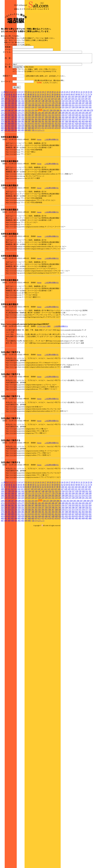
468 (29, 153)
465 (19, 153)
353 (6, 144)
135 (89, 124)
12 (33, 117)
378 (90, 144)
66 (72, 120)
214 (83, 130)
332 (26, 142)
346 (73, 142)
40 (9, 120)
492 (19, 155)
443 (36, 151)
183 (70, 128)
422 (56, 149)
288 (60, 138)
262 (65, 136)
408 (9, 149)
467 (26, 153)
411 (19, 149)
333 (29, 142)
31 (79, 117)
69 (79, 120)
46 (24, 120)
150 (50, 126)
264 (71, 136)
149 (46, 126)
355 (13, 144)
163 (2, 128)
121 (42, 124)
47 (26, 120)
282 (39, 138)
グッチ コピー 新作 (44, 352)
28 (72, 117)
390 (39, 147)
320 (76, 140)
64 (67, 120)
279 (29, 138)
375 (80, 144)
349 (83, 142)
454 (73, 151)
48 (28, 120)
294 (80, 138)
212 (76, 130)
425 (66, 149)
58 (52, 120)
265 (75, 136)
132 (79, 124)
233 (56, 133)
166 (13, 128)
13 (36, 117)
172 (33, 128)
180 (60, 128)
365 (46, 144)
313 (53, 140)
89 (36, 122)
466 (23, 153)
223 (23, 133)
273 (9, 138)
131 (76, 124)
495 (29, 155)
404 (87, 147)
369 (60, 144)
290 (66, 138)
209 (66, 130)
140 (16, 126)
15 (41, 117)
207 (60, 130)
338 (46, 142)
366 (50, 144)
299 (6, 140)
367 (53, 144)
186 (80, 128)
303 (19, 140)
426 (70, 149)
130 (72, 124)
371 (66, 144)
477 (60, 153)
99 (60, 122)
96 (52, 122)
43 (16, 120)
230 (46, 133)
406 (2, 149)
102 (69, 122)
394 (53, 147)
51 (36, 120)
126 (59, 124)
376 (83, 144)
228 (39, 133)
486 (90, 153)
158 (77, 126)
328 (13, 142)
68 (77, 120)
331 (23, 142)
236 (66, 133)
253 (33, 136)
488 (6, 155)
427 (73, 149)
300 (9, 140)
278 (26, 138)
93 (45, 122)
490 (13, 155)
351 (90, 142)
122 (45, 124)
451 (63, 151)
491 (16, 155)
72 (86, 120)
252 (29, 136)
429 (80, 149)
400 (73, 147)
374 (77, 144)
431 (87, 149)
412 (23, 149)
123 (49, 124)
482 (77, 153)
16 (43, 117)
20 (53, 117)
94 (48, 122)
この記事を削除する (51, 165)
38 (4, 120)
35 (89, 117)
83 (21, 122)
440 (26, 151)
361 (33, 144)
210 (70, 130)
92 (43, 122)
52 (38, 120)
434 (6, 151)
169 (23, 128)
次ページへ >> (38, 155)
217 (2, 133)
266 (78, 136)
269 (88, 136)
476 (56, 153)
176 (46, 128)
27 (69, 117)
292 (73, 138)
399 (70, 147)
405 (90, 147)
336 (39, 142)
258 (51, 136)
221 (16, 133)
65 (69, 120)
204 (50, 130)
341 (56, 142)
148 (43, 126)
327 (9, 142)
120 (39, 124)
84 (24, 122)
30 (77, 117)
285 (50, 138)
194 (16, 130)
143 (26, 126)
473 (46, 153)
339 (50, 142)
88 (33, 122)
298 (2, 140)
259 (54, 136)
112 (12, 124)
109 (2, 124)
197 (26, 130)
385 (23, 147)
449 (56, 151)
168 (19, 128)
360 (29, 144)
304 (23, 140)
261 (61, 136)
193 (13, 130)
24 (62, 117)
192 (9, 130)
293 (77, 138)
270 (91, 136)
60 (57, 120)
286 (53, 138)
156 (70, 126)
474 (50, 153)
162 (90, 126)
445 (43, 151)
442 (33, 151)
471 (39, 153)
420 (49, 149)
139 (13, 126)
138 (9, 126)
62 (62, 120)
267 (81, 136)
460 (2, 153)
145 (33, 126)
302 (16, 140)
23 (60, 117)
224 (26, 133)
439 (23, 151)
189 (90, 128)
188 (87, 128)
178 (53, 128)
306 (29, 140)
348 (80, 142)
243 (90, 133)
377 (87, 144)
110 (6, 124)
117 (29, 124)
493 (23, 155)
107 (86, 122)
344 (66, 142)
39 (7, 120)
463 (13, 153)
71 (84, 120)
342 (60, 142)
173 (36, 128)
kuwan (39, 165)
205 (53, 130)
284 (46, 138)
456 (80, 151)
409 (13, 149)
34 (86, 117)
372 (70, 144)
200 (36, 130)
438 (19, 151)
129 (69, 124)
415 (33, 149)
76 (4, 122)
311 (46, 140)
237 (70, 133)
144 (29, 126)
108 (90, 122)
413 (26, 149)
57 (50, 120)
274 (13, 138)
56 (48, 120)
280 (33, 138)
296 (87, 138)
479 (66, 153)
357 (19, 144)
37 (2, 120)
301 (13, 140)
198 (29, 130)
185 (77, 128)
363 (39, 144)
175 (43, 128)
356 (16, 144)
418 (43, 149)
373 (73, 144)
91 (40, 122)
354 (9, 144)
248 (16, 136)
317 (66, 140)
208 (63, 130)
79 (12, 122)
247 (13, 136)
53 (40, 120)
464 (16, 153)
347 (77, 142)
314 (56, 140)
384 (19, 147)
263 (68, 136)
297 (90, 138)
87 (31, 122)
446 (46, 151)
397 (63, 147)
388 (33, 147)
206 (56, 130)
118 (32, 124)
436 (13, 151)
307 (33, 140)
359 (26, 144)
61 (60, 120)
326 (6, 142)
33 (84, 117)
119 (35, 124)
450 (60, 151)
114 (19, 124)
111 (9, 124)
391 (43, 147)
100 (63, 122)
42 (14, 120)
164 (6, 128)
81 (16, 122)
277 (23, 138)
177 (50, 128)
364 (43, 144)
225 (29, 133)
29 (74, 117)
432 (90, 149)
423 (60, 149)
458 (87, 151)
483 (80, 153)
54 (43, 120)
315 (60, 140)
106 (83, 122)
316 (63, 140)
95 (50, 122)
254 (36, 136)
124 (52, 124)
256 (44, 136)
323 (87, 140)
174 (39, 128)
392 (46, 147)
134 (86, 124)
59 (55, 120)
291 (70, 138)
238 (73, 133)
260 (58, 136)
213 (80, 130)
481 (73, 153)
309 (39, 140)
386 (26, 147)
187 (83, 128)
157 (73, 126)
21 (55, 117)
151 (53, 126)
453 (70, 151)
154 (63, 126)
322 (83, 140)
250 (23, 136)
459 (90, 151)
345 (70, 142)
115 (22, 124)
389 (36, 147)
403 (83, 147)
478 (63, 153)
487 (2, 155)
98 (57, 122)
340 (53, 142)
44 (19, 120)
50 (33, 120)
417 (39, 149)
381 (9, 147)
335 (36, 142)
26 (67, 117)
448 (53, 151)
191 (6, 130)
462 (9, 153)
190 (2, 130)
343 (63, 142)
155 (66, 126)
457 (83, 151)
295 (83, 138)
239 (77, 133)
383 (16, 147)
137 (6, 126)
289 (63, 138)
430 (83, 149)
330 (19, 142)
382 (13, 147)
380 (6, 147)
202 (43, 130)
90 (38, 122)
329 (16, 142)
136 (2, 126)
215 (87, 130)
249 (19, 136)
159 (80, 126)
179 (56, 128)
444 (39, 151)
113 (16, 124)
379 (2, 147)
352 (2, 144)
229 (43, 133)
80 (14, 122)
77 (7, 122)
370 (63, 144)
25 (65, 117)
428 (76, 149)
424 (63, 149)
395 (56, 147)
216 (90, 130)
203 (46, 130)
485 (87, 153)
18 (48, 117)
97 (55, 122)
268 (85, 136)
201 (39, 130)
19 (50, 117)
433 (2, 151)
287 (56, 138)
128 (66, 124)
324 (90, 140)
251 (26, 136)
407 (6, 149)
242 (87, 133)
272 (6, 138)
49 (31, 120)
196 (23, 130)
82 (19, 122)
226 (33, 133)
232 (53, 133)
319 (73, 140)
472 (43, 153)
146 (36, 126)
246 (9, 136)
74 (91, 120)
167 (16, 128)
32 (81, 117)
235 (63, 133)
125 (55, 124)
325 (2, 142)
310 (43, 140)
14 (38, 117)
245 (6, 136)
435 (9, 151)
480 (70, 153)
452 (66, 151)
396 (60, 147)
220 (13, 133)
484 (83, 153)
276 (19, 138)
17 (45, 117)
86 (28, 122)
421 (53, 149)
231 (50, 133)
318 (70, 140)
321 (80, 140)
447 (50, 151)
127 (62, 124)
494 (26, 155)
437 (16, 151)
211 (73, 130)
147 (39, 126)
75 (2, 122)
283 (43, 138)
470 (36, 153)
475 (53, 153)
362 (36, 144)
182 (66, 128)
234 (60, 133)
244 (2, 136)
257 (48, 136)
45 (21, 120)
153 (60, 126)
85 (26, 122)
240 (80, 133)
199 (33, 130)
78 (9, 122)
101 (66, 122)
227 (36, 133)
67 (74, 120)
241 (83, 133)
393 (50, 147)
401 (77, 147)
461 (6, 153)
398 (66, 147)
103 (73, 122)
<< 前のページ (7, 117)
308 (36, 140)
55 (45, 120)
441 (29, 151)
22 (57, 117)
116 (25, 124)
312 (49, 140)
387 (29, 147)
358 (23, 144)
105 (79, 122)
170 (26, 128)
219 (9, 133)
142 (23, 126)
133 (82, 124)
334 (33, 142)
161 (87, 126)
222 (19, 133)
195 (19, 130)
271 (2, 138)
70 (81, 120)
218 (6, 133)
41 (12, 120)
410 (16, 149)
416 (36, 149)
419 (46, 149)
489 (9, 155)
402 (80, 147)
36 (91, 117)
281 (36, 138)
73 (89, 120)
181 (63, 128)
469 (33, 153)
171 (29, 128)
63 (65, 120)
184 (73, 128)
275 (16, 138)
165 (9, 128)
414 (29, 149)
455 (77, 151)
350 (87, 142)
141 (19, 126)
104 (76, 122)
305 (26, 140)
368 (56, 144)
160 (83, 126)
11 (31, 117)
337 (43, 142)
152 (56, 126)
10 (29, 117)
